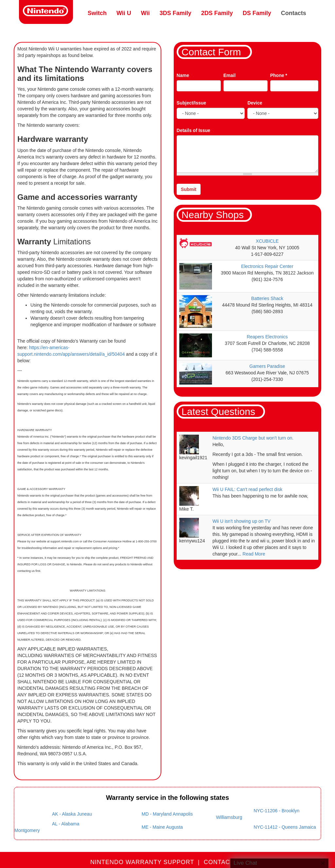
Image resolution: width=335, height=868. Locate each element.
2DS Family (217, 13)
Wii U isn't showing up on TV (241, 521)
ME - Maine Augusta (162, 827)
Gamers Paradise (267, 366)
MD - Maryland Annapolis (167, 814)
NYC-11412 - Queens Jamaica (285, 827)
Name (183, 75)
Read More (254, 554)
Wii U (124, 13)
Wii (145, 13)
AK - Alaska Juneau (72, 814)
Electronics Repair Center (267, 266)
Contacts (294, 13)
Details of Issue (194, 130)
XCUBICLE (267, 241)
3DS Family (176, 13)
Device (255, 103)
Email (229, 75)
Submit (189, 189)
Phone (279, 75)
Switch (97, 13)
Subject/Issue (191, 103)
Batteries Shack (267, 298)
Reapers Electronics (267, 337)
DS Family (257, 13)
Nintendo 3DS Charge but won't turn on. (253, 438)
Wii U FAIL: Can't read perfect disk (247, 489)
